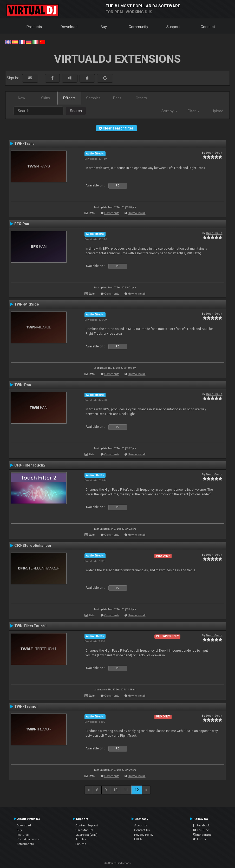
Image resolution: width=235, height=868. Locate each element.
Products (34, 27)
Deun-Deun (214, 153)
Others (141, 98)
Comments (112, 213)
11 (126, 790)
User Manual (84, 830)
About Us (141, 825)
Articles (81, 839)
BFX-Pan (22, 224)
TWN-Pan (23, 385)
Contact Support (87, 825)
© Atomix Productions (118, 863)
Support (173, 27)
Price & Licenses (28, 839)
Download (69, 27)
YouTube (201, 830)
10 (115, 790)
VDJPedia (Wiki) (86, 835)
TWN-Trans (24, 144)
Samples (93, 98)
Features (23, 835)
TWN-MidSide (27, 304)
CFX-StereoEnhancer (33, 546)
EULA (138, 839)
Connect (208, 27)
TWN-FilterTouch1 (31, 626)
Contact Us (142, 830)
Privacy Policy (144, 835)
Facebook (201, 825)
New (22, 98)
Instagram (202, 835)
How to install (137, 213)
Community (138, 27)
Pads (117, 98)
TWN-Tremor (26, 707)
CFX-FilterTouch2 (30, 465)
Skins (45, 98)
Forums (81, 844)
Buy (104, 27)
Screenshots (25, 844)
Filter (194, 111)
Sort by (169, 111)
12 (137, 790)
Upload (217, 111)
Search (76, 111)
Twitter (200, 839)
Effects (69, 98)
